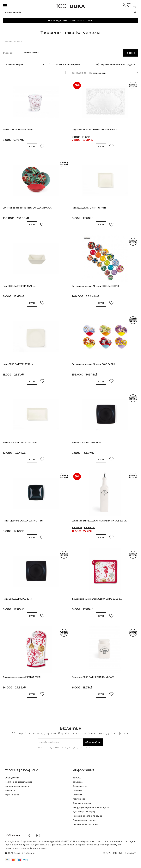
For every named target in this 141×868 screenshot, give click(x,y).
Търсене (18, 42)
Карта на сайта (12, 798)
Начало (8, 42)
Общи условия (12, 781)
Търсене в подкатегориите (68, 64)
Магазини (77, 798)
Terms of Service (86, 751)
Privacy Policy (74, 751)
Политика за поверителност (18, 785)
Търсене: (8, 53)
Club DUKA (77, 793)
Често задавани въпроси (17, 789)
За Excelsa (78, 785)
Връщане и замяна (82, 806)
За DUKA (77, 781)
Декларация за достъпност (86, 827)
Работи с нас (79, 802)
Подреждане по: (78, 73)
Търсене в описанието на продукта (119, 64)
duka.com (131, 856)
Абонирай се (93, 745)
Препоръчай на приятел (84, 823)
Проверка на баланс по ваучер (87, 819)
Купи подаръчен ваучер (84, 815)
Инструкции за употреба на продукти (91, 810)
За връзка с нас (80, 789)
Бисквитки (10, 793)
